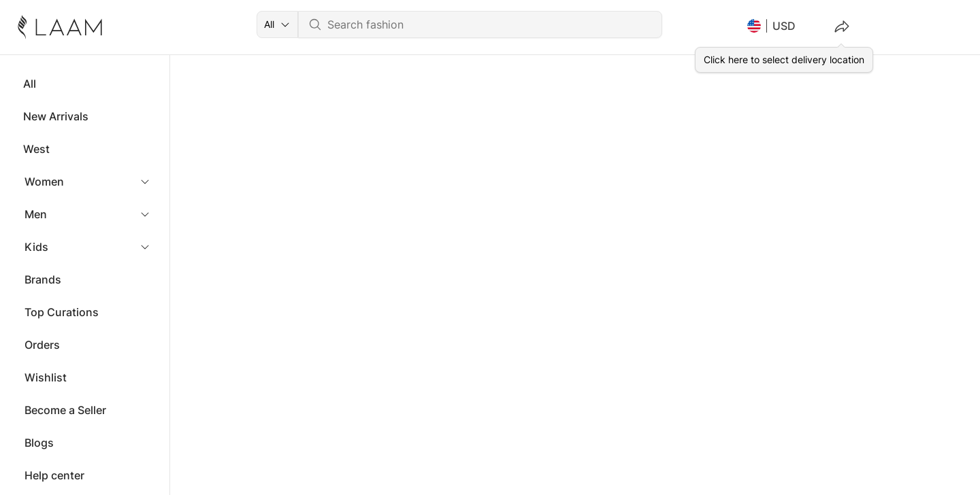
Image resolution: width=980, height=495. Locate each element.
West (36, 149)
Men (36, 214)
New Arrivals (56, 116)
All (30, 84)
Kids (36, 247)
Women (44, 182)
